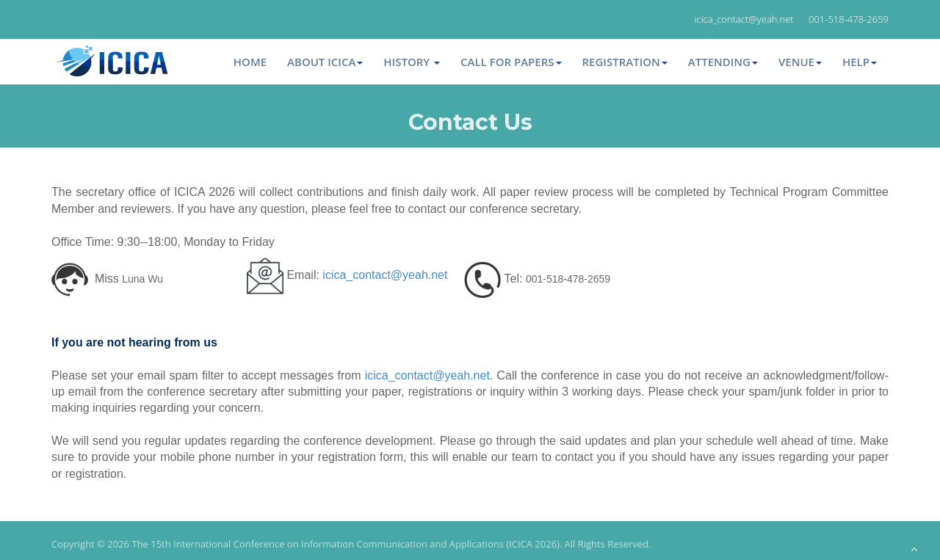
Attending (723, 62)
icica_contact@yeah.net (385, 275)
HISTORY (412, 62)
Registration (625, 62)
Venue (800, 62)
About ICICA (325, 62)
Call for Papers (511, 62)
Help (860, 62)
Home (250, 62)
